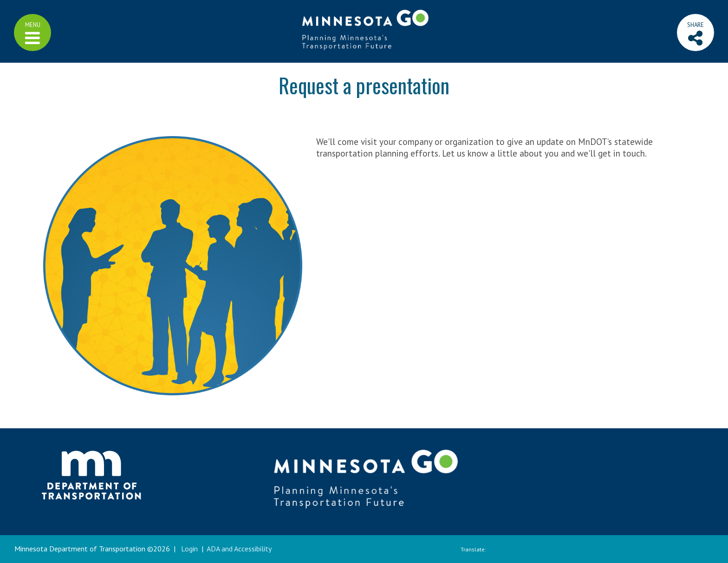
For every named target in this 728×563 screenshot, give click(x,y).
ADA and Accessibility (239, 549)
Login (189, 549)
